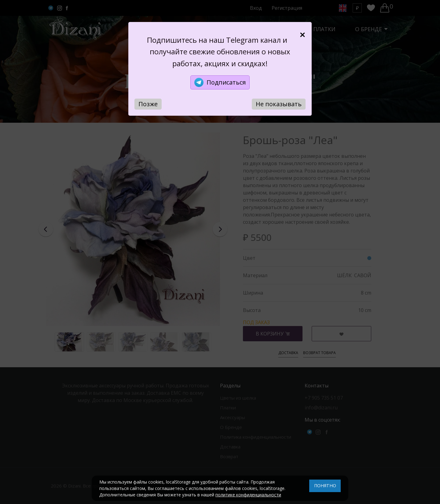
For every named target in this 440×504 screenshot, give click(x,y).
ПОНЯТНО (325, 486)
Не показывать (279, 104)
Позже (148, 104)
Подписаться (220, 82)
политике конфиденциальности (248, 495)
